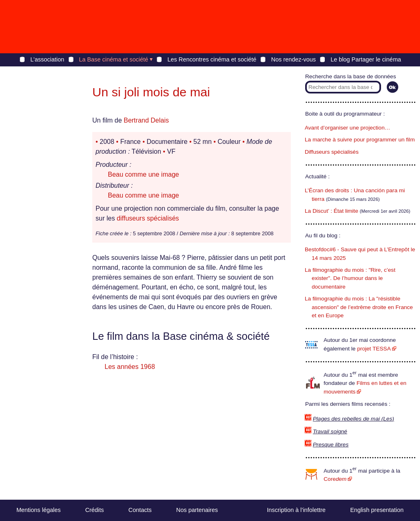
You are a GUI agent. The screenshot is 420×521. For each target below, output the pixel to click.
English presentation (377, 510)
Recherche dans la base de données (350, 76)
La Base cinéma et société (114, 59)
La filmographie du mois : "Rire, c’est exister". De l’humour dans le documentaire (350, 278)
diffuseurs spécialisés (148, 218)
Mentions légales (39, 510)
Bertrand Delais (146, 120)
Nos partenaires (197, 510)
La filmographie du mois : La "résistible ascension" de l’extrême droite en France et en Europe (359, 307)
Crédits (95, 510)
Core (335, 479)
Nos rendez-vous (293, 59)
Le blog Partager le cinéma (366, 59)
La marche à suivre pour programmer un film (360, 140)
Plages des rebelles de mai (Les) (354, 419)
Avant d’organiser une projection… (347, 128)
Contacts (140, 510)
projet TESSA (374, 349)
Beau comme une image (143, 174)
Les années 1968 (130, 367)
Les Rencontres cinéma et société (212, 59)
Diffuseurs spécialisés (332, 152)
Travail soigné (330, 431)
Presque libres (331, 445)
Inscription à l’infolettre (296, 510)
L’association (47, 59)
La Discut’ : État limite (331, 211)
